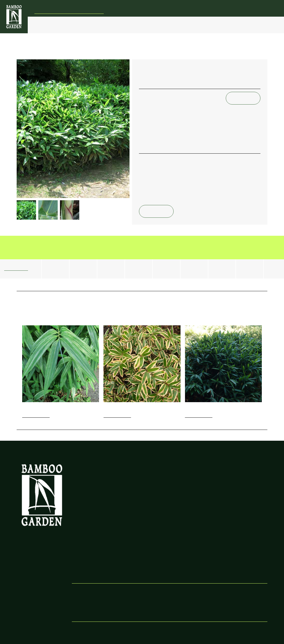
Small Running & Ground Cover (88, 53)
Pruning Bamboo (136, 492)
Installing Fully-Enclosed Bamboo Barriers (142, 533)
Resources (231, 542)
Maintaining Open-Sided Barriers (143, 566)
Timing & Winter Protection (186, 501)
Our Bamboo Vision (89, 470)
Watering (230, 487)
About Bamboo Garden (92, 530)
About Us (230, 536)
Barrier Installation (159, 25)
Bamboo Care (129, 25)
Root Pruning (133, 481)
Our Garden (223, 25)
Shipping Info (183, 542)
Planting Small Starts (190, 492)
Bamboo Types (68, 25)
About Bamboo (235, 530)
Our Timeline (83, 553)
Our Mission (83, 542)
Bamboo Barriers (136, 487)
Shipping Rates (185, 547)
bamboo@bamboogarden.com (244, 14)
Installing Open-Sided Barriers (140, 555)
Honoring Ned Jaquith (91, 547)
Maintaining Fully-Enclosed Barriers (137, 544)
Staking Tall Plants (238, 481)
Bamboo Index (32, 53)
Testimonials (182, 553)
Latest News (82, 487)
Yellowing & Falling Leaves (244, 476)
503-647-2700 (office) (190, 602)
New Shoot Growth (189, 481)
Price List (44, 25)
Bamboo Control (97, 25)
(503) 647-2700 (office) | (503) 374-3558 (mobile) (226, 8)
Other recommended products (90, 479)
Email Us (243, 98)
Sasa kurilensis (143, 53)
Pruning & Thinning (239, 492)
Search (266, 25)
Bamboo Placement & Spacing (191, 473)
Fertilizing (230, 470)
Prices (177, 530)
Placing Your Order (189, 536)
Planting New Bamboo (191, 487)
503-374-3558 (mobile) (192, 608)
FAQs (247, 25)
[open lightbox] (73, 129)
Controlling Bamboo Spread (139, 473)
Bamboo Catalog (191, 25)
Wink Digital (189, 630)
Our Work (81, 536)
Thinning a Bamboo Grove (144, 498)
